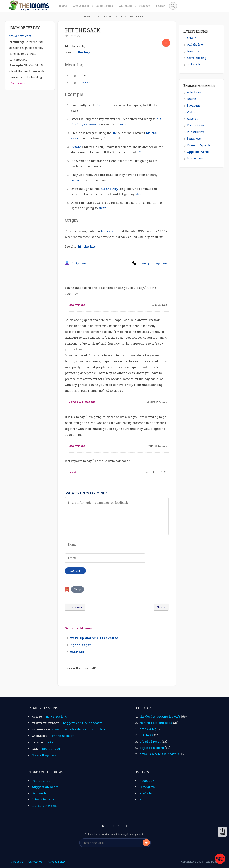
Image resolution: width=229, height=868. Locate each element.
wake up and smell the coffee (94, 638)
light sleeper (81, 645)
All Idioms (126, 6)
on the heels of (63, 736)
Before (76, 147)
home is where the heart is (159, 754)
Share (222, 832)
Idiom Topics (104, 6)
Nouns (192, 99)
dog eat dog (51, 749)
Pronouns (194, 106)
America (107, 231)
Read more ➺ (18, 83)
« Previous (75, 607)
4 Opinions (80, 263)
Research (39, 793)
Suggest (144, 6)
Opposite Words (198, 152)
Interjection (195, 158)
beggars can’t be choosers (83, 723)
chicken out (53, 742)
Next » (161, 607)
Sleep (78, 589)
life (115, 133)
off (139, 152)
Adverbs (193, 119)
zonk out (77, 652)
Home (63, 6)
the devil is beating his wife (160, 716)
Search (161, 6)
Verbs (191, 112)
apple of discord (152, 748)
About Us (17, 862)
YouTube (146, 793)
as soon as (92, 124)
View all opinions (45, 755)
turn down (194, 51)
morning (77, 180)
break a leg (148, 729)
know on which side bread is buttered (79, 729)
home (122, 124)
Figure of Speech (198, 145)
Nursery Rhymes (44, 806)
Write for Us (41, 781)
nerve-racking (197, 58)
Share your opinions (154, 263)
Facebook (147, 781)
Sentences (194, 139)
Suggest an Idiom (45, 787)
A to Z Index (81, 6)
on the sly (194, 64)
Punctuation (196, 132)
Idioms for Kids (43, 799)
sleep (86, 82)
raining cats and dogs (156, 723)
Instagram (147, 787)
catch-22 (146, 735)
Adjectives (194, 92)
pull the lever (196, 45)
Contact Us (35, 862)
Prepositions (196, 125)
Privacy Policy (57, 862)
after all (101, 105)
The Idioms (213, 862)
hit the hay (109, 189)
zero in (192, 38)
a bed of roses (150, 741)
